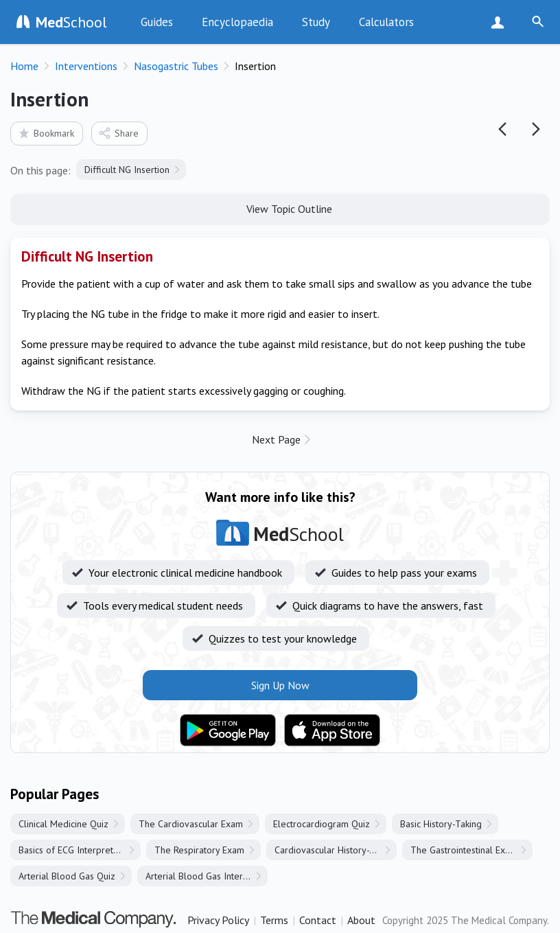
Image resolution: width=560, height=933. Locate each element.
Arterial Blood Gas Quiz (67, 876)
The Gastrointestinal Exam (464, 850)
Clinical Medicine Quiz (63, 824)
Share (118, 133)
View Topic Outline (280, 208)
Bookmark (46, 133)
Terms (274, 920)
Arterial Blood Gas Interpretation (207, 876)
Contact (318, 920)
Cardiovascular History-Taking (335, 850)
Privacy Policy (218, 920)
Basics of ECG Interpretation (76, 850)
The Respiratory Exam (199, 850)
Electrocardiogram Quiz (322, 824)
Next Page (276, 439)
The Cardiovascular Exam (191, 824)
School (71, 22)
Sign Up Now (501, 22)
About (361, 920)
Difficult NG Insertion (127, 170)
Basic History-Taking (441, 824)
